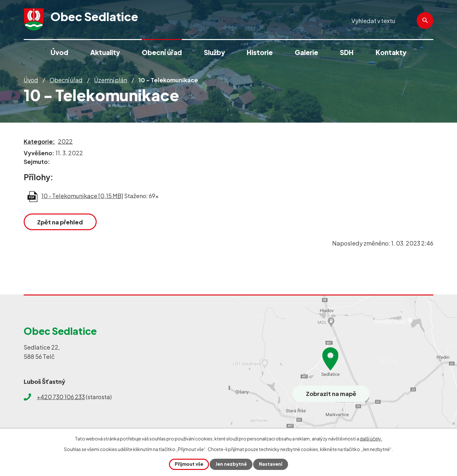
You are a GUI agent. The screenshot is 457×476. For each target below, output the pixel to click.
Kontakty (391, 52)
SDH (347, 52)
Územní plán (111, 80)
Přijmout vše (189, 464)
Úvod (31, 80)
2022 (65, 141)
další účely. (371, 439)
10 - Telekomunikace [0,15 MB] (82, 196)
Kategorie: (39, 141)
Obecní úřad (66, 80)
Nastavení (271, 464)
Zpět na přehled (60, 222)
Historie (260, 52)
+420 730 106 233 (61, 397)
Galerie (306, 52)
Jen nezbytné (231, 464)
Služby (214, 52)
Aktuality (105, 52)
